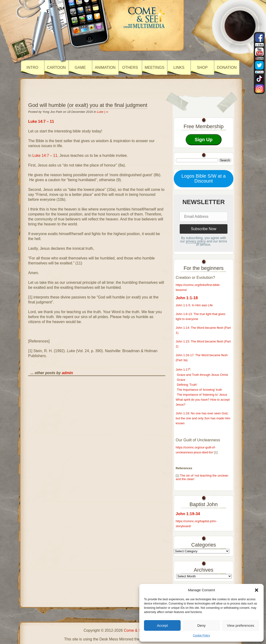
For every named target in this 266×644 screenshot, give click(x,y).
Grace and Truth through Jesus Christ (202, 375)
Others (130, 68)
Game (80, 68)
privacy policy (196, 241)
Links (179, 68)
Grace (181, 380)
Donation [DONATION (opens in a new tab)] (227, 68)
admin (67, 373)
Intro (32, 68)
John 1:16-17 (185, 355)
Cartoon (56, 68)
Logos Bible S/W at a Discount (204, 178)
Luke (100, 112)
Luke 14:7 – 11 (41, 121)
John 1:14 (182, 328)
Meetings (155, 68)
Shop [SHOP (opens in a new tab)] (202, 68)
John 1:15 (182, 341)
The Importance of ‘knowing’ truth (199, 390)
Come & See (135, 630)
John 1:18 (182, 413)
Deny (201, 625)
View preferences (241, 625)
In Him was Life (202, 305)
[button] (257, 590)
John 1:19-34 (188, 514)
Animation (105, 68)
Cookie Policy (202, 635)
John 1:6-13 (184, 314)
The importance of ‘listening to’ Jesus (202, 395)
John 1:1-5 (183, 305)
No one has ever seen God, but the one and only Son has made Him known (203, 418)
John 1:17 (182, 370)
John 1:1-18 (187, 298)
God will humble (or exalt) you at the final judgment (88, 105)
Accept (162, 625)
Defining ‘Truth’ (187, 385)
